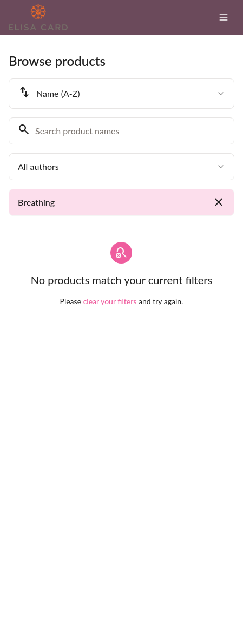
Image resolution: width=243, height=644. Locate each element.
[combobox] (122, 94)
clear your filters (110, 301)
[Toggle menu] (224, 17)
